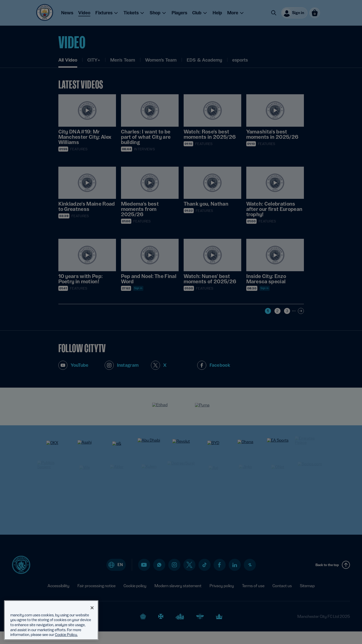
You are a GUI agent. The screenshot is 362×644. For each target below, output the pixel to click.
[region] (51, 620)
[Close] (92, 608)
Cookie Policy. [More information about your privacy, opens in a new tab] (66, 635)
